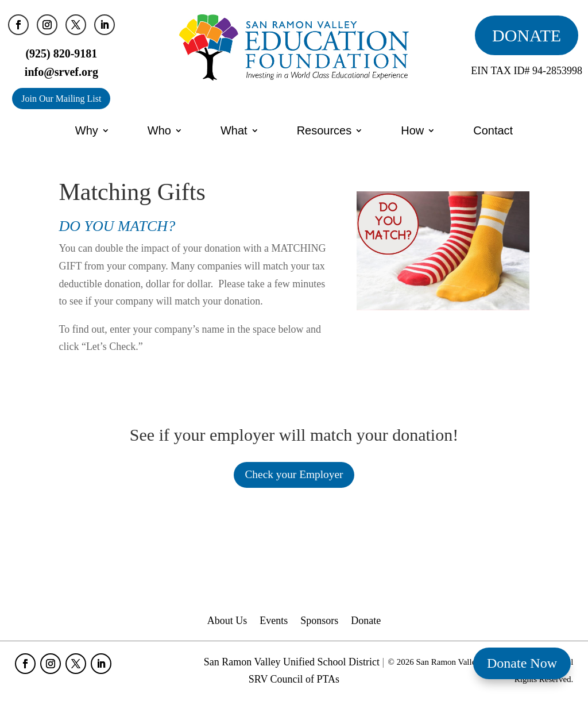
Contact (493, 130)
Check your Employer (294, 475)
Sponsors (319, 622)
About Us (227, 622)
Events (274, 622)
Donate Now (522, 663)
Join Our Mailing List (61, 99)
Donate (366, 622)
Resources (324, 130)
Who (159, 130)
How (412, 130)
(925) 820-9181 (61, 53)
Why (87, 130)
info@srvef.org (61, 72)
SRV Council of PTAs (294, 680)
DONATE (527, 35)
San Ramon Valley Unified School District (292, 663)
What (234, 130)
